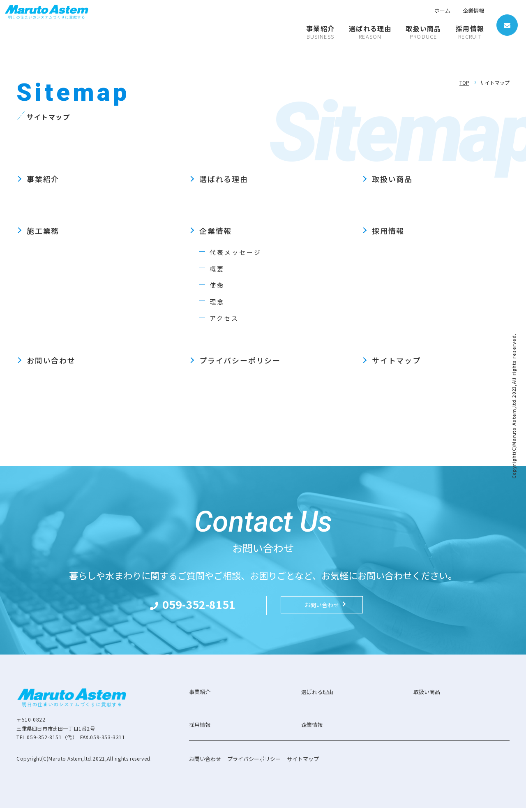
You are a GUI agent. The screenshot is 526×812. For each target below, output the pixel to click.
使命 (217, 285)
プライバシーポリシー (240, 360)
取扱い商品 (392, 179)
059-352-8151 (207, 607)
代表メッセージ (237, 252)
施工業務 (43, 231)
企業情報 (473, 10)
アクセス (225, 318)
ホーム (442, 10)
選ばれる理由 (224, 179)
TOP (464, 82)
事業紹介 (43, 179)
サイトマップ (396, 360)
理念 (217, 301)
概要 (217, 268)
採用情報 (388, 231)
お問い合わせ (51, 360)
